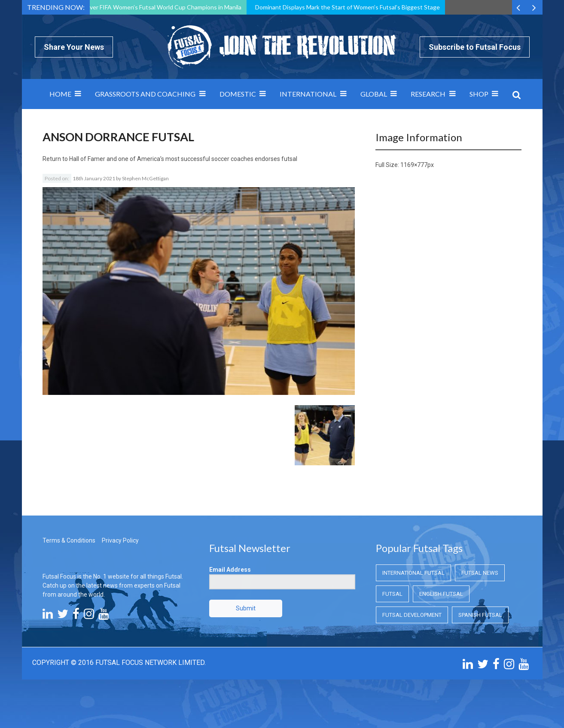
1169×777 (414, 165)
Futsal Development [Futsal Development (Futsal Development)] (412, 615)
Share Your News (74, 47)
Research (428, 94)
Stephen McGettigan (145, 178)
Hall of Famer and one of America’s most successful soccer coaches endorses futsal (183, 159)
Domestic (238, 94)
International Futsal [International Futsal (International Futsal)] (413, 573)
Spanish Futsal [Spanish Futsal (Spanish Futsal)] (480, 615)
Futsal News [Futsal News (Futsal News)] (480, 573)
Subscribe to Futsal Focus (475, 47)
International (308, 94)
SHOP (479, 94)
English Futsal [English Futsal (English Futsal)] (441, 594)
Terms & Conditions (69, 540)
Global (374, 94)
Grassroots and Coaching (145, 94)
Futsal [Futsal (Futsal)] (392, 594)
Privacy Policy (120, 540)
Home (60, 94)
